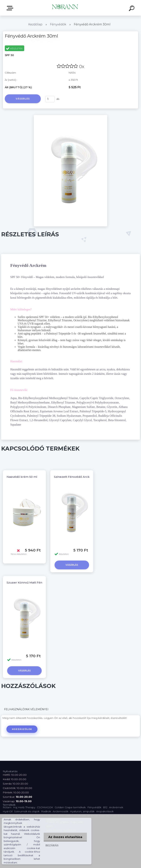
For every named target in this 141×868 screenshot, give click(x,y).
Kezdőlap (35, 24)
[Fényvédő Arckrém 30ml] (70, 116)
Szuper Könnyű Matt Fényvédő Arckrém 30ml (40, 582)
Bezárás (52, 845)
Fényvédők (58, 24)
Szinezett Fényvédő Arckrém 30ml (79, 477)
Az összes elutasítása (65, 837)
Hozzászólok (22, 729)
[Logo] (65, 8)
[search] (132, 9)
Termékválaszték (11, 8)
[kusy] (50, 99)
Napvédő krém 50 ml (22, 477)
